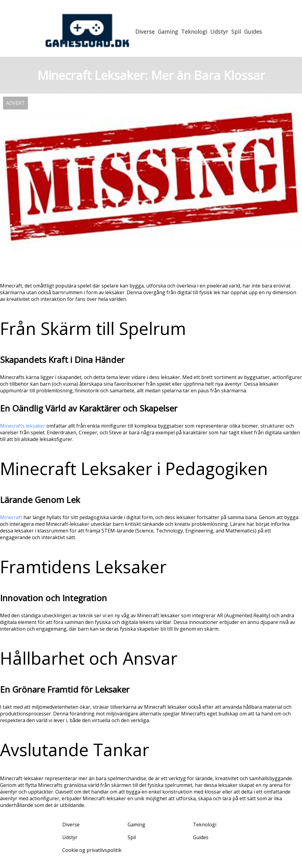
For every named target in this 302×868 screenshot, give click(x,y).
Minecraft (11, 517)
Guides (253, 32)
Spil (236, 32)
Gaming (168, 32)
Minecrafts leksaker (23, 426)
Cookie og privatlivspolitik (92, 850)
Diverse (145, 32)
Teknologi (194, 32)
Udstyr (219, 32)
